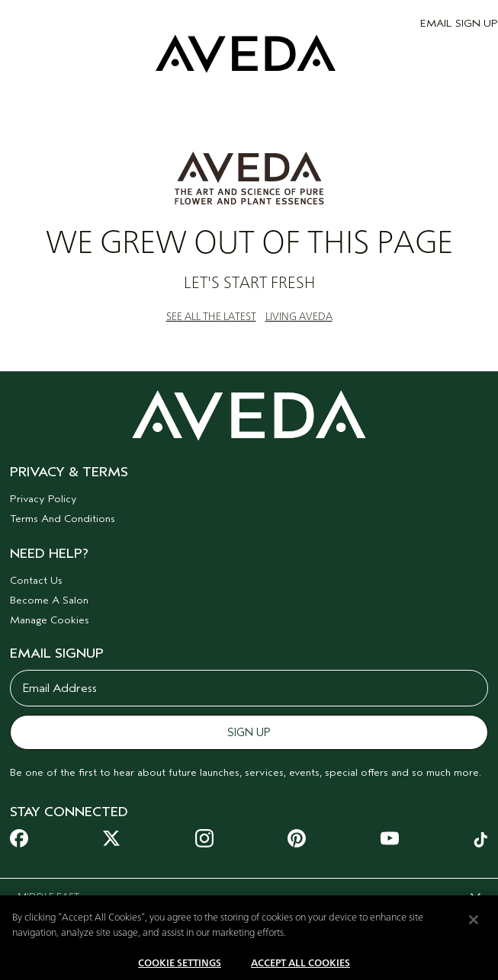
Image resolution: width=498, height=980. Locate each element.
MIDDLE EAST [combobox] (241, 900)
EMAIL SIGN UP (459, 23)
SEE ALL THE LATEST (211, 317)
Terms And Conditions (63, 519)
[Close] (474, 925)
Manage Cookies (50, 620)
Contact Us (36, 580)
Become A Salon (49, 600)
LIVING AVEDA (299, 317)
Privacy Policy (43, 499)
